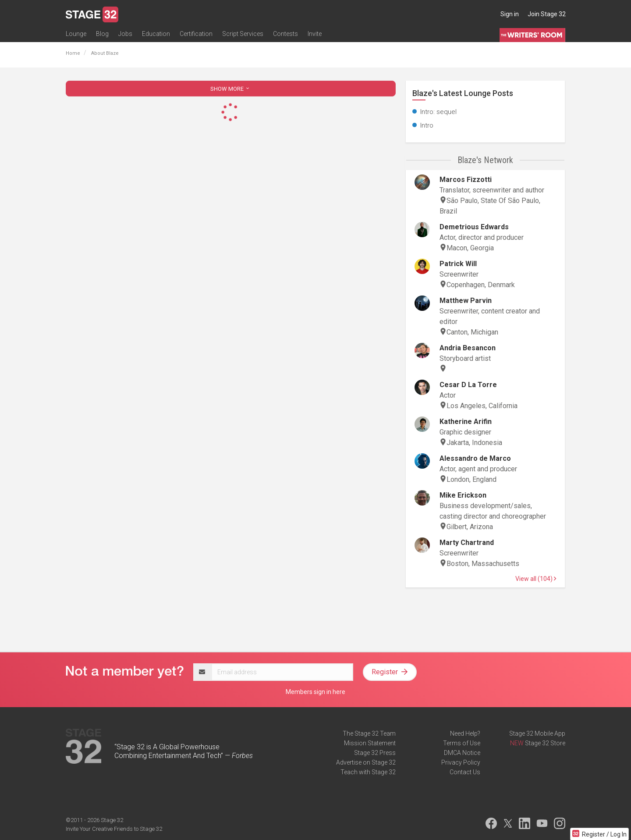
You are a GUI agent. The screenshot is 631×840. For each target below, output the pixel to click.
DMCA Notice (462, 753)
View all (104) (536, 579)
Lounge (76, 34)
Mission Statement (370, 743)
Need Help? (465, 733)
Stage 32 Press (375, 753)
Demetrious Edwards (474, 227)
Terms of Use (462, 743)
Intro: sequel (438, 112)
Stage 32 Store (545, 743)
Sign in (510, 14)
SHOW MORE (230, 89)
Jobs (125, 34)
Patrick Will (458, 264)
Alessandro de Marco (475, 458)
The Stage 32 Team (369, 733)
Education (156, 34)
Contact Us (465, 772)
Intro (427, 125)
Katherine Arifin (466, 422)
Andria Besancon (468, 348)
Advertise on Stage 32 (366, 762)
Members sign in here (315, 692)
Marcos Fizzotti (466, 180)
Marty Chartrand (467, 543)
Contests (285, 34)
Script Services (243, 34)
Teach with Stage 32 (368, 772)
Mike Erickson (463, 495)
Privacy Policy (461, 762)
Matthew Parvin (466, 301)
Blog (102, 34)
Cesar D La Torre (468, 385)
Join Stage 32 (547, 14)
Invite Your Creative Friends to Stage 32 (114, 829)
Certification (196, 34)
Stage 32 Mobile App (537, 733)
